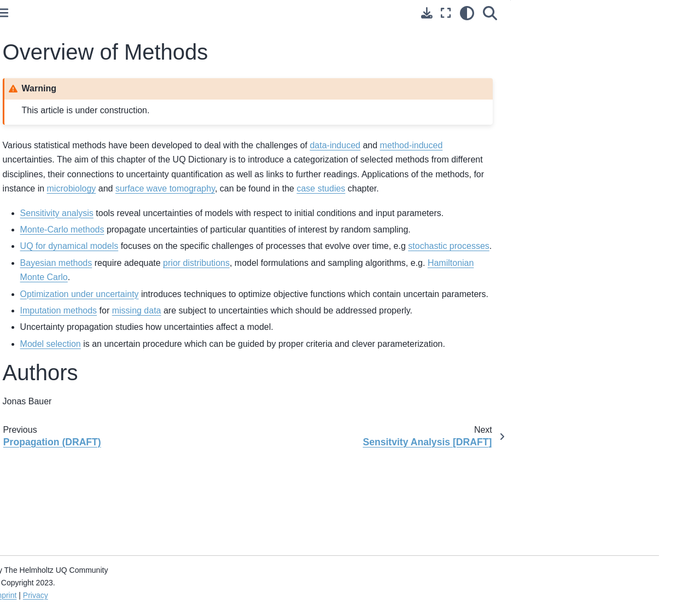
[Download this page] (468, 13)
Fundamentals (39, 130)
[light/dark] (508, 13)
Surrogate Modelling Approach (67, 429)
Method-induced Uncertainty (63, 236)
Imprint (160, 595)
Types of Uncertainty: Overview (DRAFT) (69, 106)
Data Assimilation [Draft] (56, 573)
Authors (574, 49)
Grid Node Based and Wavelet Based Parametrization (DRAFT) (71, 514)
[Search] (531, 13)
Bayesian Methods (46, 382)
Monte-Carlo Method (50, 334)
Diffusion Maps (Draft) (52, 555)
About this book (41, 54)
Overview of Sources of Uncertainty (55, 182)
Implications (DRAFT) (52, 254)
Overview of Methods (54, 299)
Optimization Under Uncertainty (48, 406)
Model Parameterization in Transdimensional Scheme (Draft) (73, 484)
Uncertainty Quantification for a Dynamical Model (68, 358)
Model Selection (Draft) (54, 538)
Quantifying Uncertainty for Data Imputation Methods (70, 454)
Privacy (190, 595)
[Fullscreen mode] (487, 13)
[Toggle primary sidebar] (158, 13)
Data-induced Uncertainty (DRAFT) (59, 212)
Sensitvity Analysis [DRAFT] (63, 317)
